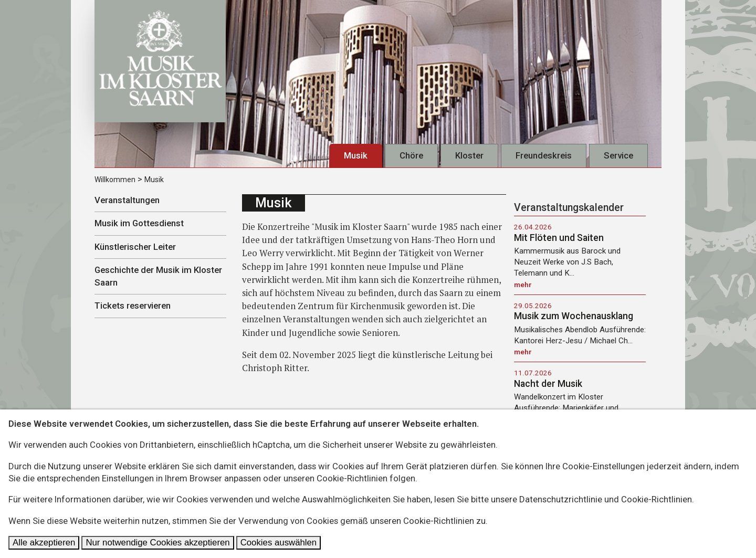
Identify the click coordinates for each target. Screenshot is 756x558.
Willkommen (115, 180)
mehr (523, 285)
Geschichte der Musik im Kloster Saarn (158, 276)
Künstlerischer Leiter (135, 247)
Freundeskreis (544, 155)
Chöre (411, 155)
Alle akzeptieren (44, 543)
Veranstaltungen (127, 200)
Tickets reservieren (133, 306)
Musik (356, 155)
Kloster (469, 155)
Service (618, 155)
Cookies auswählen (279, 543)
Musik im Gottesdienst (139, 223)
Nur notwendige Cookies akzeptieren (157, 543)
